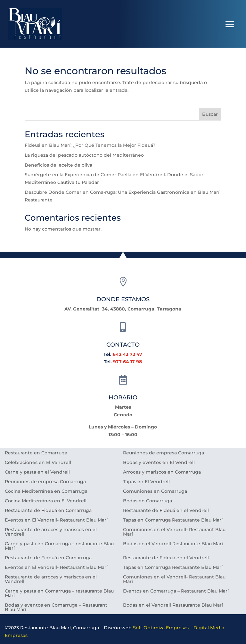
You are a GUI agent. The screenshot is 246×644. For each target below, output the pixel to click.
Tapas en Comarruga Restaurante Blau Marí (173, 520)
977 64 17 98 (127, 362)
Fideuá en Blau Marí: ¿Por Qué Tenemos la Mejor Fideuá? (90, 145)
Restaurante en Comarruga (36, 453)
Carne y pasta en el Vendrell (37, 472)
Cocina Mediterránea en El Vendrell (46, 501)
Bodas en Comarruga (148, 501)
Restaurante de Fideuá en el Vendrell (166, 511)
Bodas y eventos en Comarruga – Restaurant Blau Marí (56, 608)
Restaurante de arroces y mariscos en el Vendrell (51, 532)
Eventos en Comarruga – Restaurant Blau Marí (176, 591)
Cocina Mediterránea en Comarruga (46, 491)
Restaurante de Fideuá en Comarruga (48, 511)
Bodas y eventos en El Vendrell (159, 463)
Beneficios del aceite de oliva (58, 165)
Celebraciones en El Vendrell (38, 463)
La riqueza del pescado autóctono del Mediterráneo (84, 155)
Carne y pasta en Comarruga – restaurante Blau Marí (59, 546)
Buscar (210, 114)
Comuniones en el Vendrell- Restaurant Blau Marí (174, 532)
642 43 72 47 (127, 354)
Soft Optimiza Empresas (161, 628)
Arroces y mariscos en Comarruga (162, 472)
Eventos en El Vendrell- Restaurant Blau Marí (56, 520)
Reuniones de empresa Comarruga (164, 453)
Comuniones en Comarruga (155, 491)
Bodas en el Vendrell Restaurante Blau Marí (173, 544)
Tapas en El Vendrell (146, 482)
